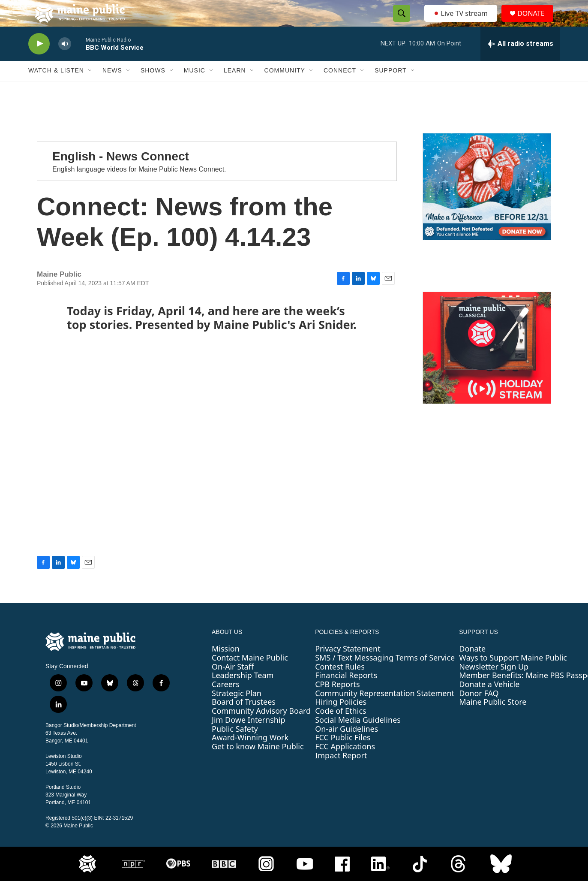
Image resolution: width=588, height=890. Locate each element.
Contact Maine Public (250, 676)
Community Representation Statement (385, 712)
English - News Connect (121, 175)
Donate (472, 667)
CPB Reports (337, 703)
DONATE (536, 23)
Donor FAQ (479, 712)
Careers (226, 703)
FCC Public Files (343, 756)
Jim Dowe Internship (249, 738)
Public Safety (235, 747)
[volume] (65, 62)
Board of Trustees (244, 721)
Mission (226, 667)
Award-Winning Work (250, 756)
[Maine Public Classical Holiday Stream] (487, 366)
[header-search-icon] (399, 23)
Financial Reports (346, 694)
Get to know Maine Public (258, 765)
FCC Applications (345, 765)
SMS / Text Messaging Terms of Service (385, 676)
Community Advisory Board (261, 729)
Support (390, 89)
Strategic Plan (237, 712)
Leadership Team (243, 694)
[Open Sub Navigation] (90, 89)
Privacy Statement (348, 667)
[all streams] (520, 62)
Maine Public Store (493, 721)
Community (285, 89)
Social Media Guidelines (358, 738)
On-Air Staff (233, 685)
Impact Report (341, 774)
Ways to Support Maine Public (513, 676)
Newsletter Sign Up (494, 685)
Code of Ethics (340, 729)
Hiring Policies (341, 721)
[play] (39, 62)
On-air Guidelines (346, 747)
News (112, 89)
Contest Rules (340, 685)
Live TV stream (461, 22)
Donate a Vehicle (489, 703)
